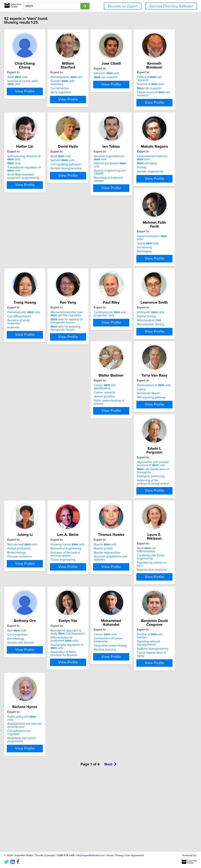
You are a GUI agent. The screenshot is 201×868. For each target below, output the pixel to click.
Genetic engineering (91, 271)
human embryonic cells (148, 256)
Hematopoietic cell (94, 77)
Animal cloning (36, 438)
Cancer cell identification (97, 434)
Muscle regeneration (39, 621)
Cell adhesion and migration (44, 802)
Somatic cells (142, 170)
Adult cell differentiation (97, 612)
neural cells (141, 260)
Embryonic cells (40, 434)
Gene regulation (88, 89)
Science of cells (40, 170)
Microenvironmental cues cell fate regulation (98, 346)
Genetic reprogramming (145, 178)
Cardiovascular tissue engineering (92, 618)
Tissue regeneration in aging (148, 714)
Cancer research (89, 438)
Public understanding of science (98, 446)
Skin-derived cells (93, 523)
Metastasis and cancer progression (40, 808)
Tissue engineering (142, 538)
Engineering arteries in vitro (96, 624)
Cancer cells (89, 702)
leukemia (32, 357)
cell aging (88, 263)
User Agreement (134, 855)
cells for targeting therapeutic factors (93, 361)
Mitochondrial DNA (38, 442)
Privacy (119, 855)
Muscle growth (36, 616)
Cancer (134, 438)
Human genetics (88, 442)
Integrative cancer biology (95, 713)
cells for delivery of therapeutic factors (94, 353)
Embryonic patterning (40, 538)
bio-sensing (137, 264)
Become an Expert (123, 6)
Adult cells (36, 77)
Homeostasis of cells (147, 434)
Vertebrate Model (141, 442)
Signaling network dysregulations (151, 706)
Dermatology (138, 621)
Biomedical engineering (145, 527)
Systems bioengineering (146, 710)
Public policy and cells (44, 791)
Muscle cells (38, 612)
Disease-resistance (90, 535)
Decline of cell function (148, 702)
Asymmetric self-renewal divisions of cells (42, 525)
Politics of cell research (45, 166)
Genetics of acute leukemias (44, 353)
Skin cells (139, 612)
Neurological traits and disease (46, 271)
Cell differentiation (38, 349)
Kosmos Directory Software (171, 6)
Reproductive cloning (40, 446)
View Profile (48, 109)
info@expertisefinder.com (90, 855)
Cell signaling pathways (145, 174)
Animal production (90, 527)
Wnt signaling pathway (144, 446)
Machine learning (89, 717)
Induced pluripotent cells (46, 263)
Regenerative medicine (93, 628)
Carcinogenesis (140, 616)
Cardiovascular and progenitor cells (146, 346)
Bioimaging (137, 268)
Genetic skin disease (143, 625)
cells (85, 173)
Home (110, 855)
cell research (142, 81)
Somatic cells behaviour (97, 81)
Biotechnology (87, 531)
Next (111, 839)
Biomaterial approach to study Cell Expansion (45, 703)
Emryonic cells (143, 77)
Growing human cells (147, 523)
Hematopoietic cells (43, 345)
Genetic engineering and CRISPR (47, 267)
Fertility (83, 267)
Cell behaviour (87, 85)
